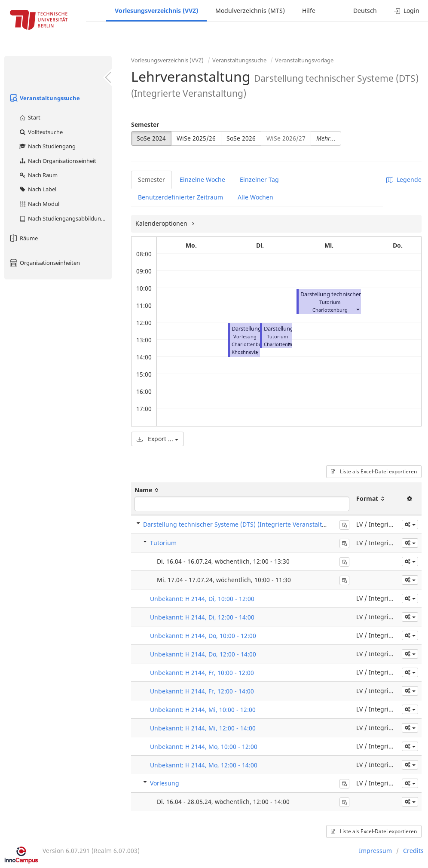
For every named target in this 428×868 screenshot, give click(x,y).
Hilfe (309, 11)
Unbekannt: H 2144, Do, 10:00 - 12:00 (203, 636)
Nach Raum (38, 175)
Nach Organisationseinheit (57, 161)
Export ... (157, 439)
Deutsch (365, 11)
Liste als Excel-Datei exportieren (374, 471)
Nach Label (37, 189)
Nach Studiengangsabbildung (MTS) (65, 218)
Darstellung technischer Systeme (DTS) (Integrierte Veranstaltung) (239, 524)
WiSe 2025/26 (196, 138)
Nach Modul (39, 204)
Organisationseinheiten (44, 263)
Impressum (375, 851)
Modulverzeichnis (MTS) (250, 11)
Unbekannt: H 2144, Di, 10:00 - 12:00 (202, 599)
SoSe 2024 (151, 138)
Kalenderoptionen (162, 223)
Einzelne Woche (202, 179)
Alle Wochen (255, 197)
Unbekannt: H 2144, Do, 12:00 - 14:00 (203, 654)
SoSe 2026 (241, 138)
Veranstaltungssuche (44, 98)
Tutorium (163, 543)
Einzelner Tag (259, 179)
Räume (23, 238)
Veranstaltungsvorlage (304, 60)
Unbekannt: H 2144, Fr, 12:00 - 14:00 (202, 691)
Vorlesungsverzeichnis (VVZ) (156, 11)
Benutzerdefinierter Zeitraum (180, 197)
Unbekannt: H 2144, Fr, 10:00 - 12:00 (202, 673)
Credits (413, 851)
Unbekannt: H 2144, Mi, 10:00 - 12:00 (203, 710)
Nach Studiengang (47, 146)
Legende (404, 179)
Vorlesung (165, 783)
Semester (145, 124)
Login (407, 11)
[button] (257, 352)
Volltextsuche (41, 132)
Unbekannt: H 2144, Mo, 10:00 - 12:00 (204, 747)
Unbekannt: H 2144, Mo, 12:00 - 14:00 (204, 765)
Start (29, 117)
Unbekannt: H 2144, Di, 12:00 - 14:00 (202, 617)
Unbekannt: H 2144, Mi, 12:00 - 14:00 (203, 728)
